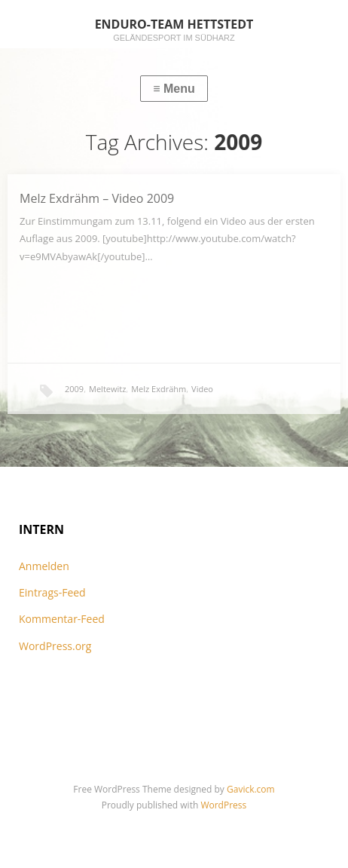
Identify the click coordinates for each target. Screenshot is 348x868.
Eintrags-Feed (52, 592)
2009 (74, 389)
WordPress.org (55, 646)
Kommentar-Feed (62, 619)
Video (202, 389)
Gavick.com (251, 789)
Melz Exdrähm (159, 389)
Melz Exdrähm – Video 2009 (97, 198)
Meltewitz (107, 389)
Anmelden (44, 566)
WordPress (223, 805)
